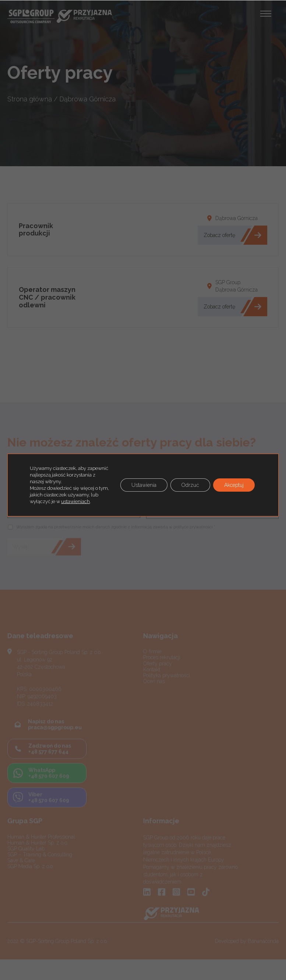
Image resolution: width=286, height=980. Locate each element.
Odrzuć (190, 485)
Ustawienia (144, 485)
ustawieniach (75, 501)
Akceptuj (234, 485)
